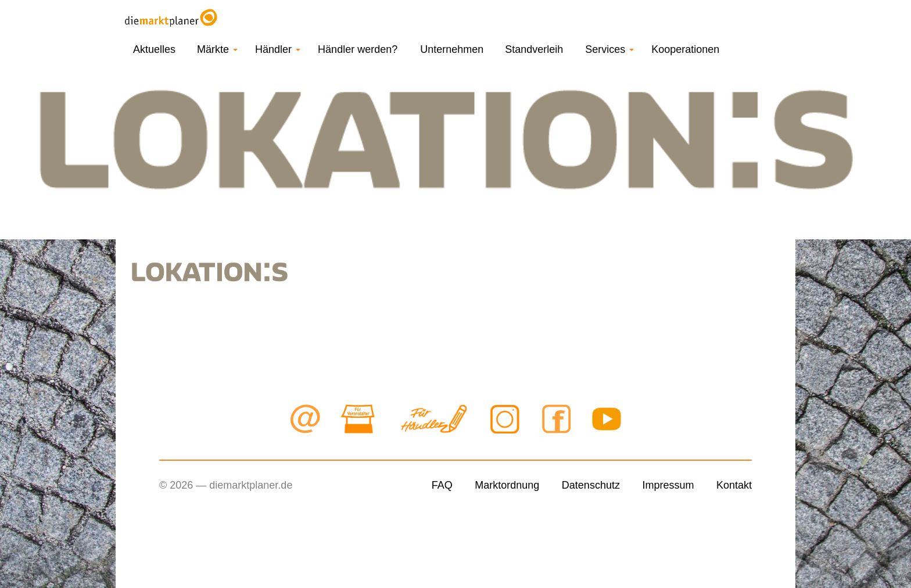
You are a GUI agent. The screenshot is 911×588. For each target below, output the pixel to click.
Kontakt (734, 485)
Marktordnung (507, 485)
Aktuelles (154, 49)
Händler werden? (358, 49)
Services (609, 49)
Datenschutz (591, 485)
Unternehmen (452, 49)
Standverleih (534, 49)
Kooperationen (685, 49)
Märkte (217, 49)
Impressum (668, 485)
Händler (278, 49)
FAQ (442, 485)
